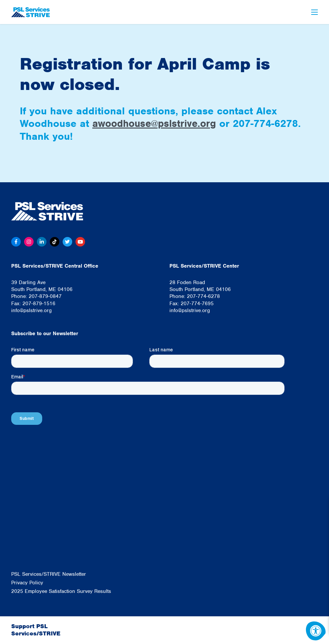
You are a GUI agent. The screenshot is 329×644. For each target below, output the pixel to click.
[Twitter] (69, 242)
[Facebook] (16, 242)
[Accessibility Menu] (316, 631)
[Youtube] (82, 242)
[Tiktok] (56, 242)
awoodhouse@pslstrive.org (157, 123)
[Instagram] (29, 242)
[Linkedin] (43, 242)
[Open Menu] (314, 12)
